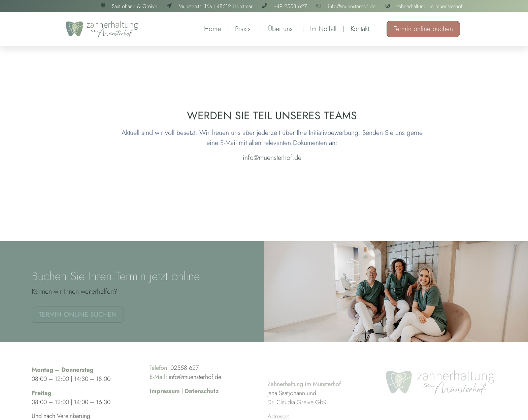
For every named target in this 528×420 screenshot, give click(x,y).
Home (212, 29)
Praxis (244, 29)
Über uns (282, 29)
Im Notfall (323, 29)
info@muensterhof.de (272, 161)
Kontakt (360, 29)
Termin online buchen (423, 29)
